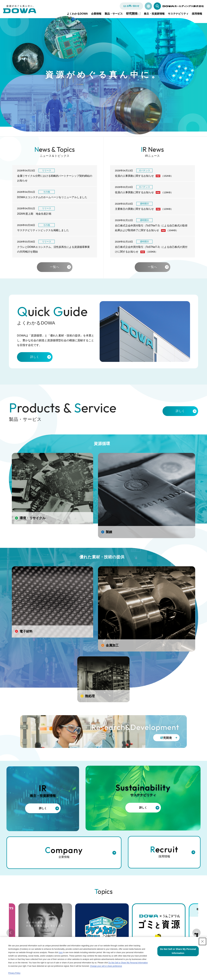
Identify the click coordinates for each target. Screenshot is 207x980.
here (61, 952)
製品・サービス (114, 14)
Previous (11, 809)
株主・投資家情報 (154, 14)
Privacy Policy (14, 973)
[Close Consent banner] (202, 941)
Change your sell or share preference (106, 966)
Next (196, 809)
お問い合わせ (133, 6)
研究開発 (132, 14)
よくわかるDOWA (77, 14)
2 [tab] (91, 836)
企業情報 (96, 14)
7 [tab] (123, 836)
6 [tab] (116, 836)
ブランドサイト (68, 863)
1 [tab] (84, 836)
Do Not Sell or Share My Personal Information (128, 963)
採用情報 (197, 14)
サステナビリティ (178, 14)
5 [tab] (110, 836)
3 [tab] (97, 836)
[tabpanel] (102, 806)
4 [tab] (103, 836)
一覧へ (55, 269)
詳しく (35, 360)
